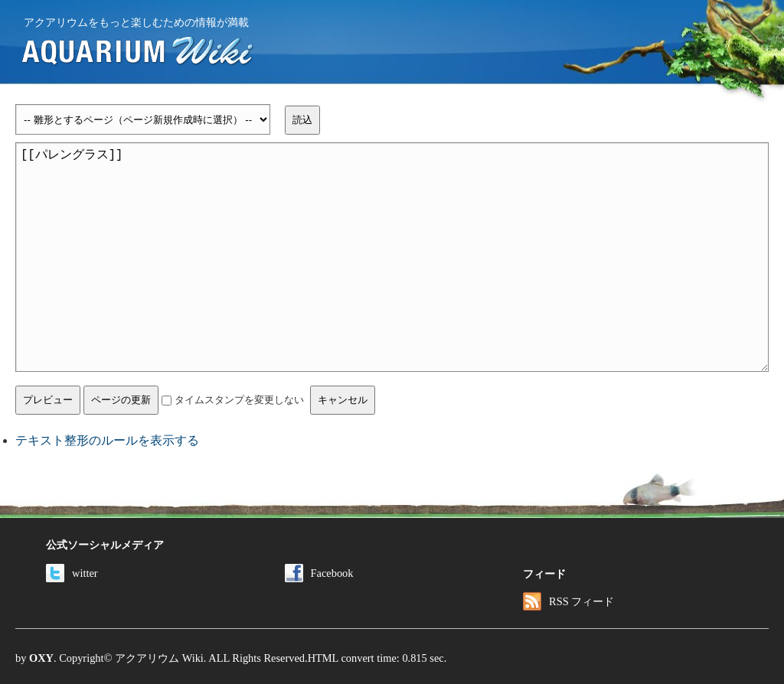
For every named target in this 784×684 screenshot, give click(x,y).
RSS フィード (568, 601)
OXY (41, 658)
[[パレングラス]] (392, 257)
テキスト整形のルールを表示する (107, 440)
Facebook (319, 573)
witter (72, 573)
